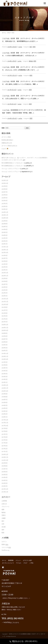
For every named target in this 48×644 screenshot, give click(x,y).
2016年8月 (5, 466)
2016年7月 (5, 469)
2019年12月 (5, 354)
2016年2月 (5, 483)
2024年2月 (5, 241)
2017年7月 (5, 434)
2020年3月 (5, 345)
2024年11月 (5, 215)
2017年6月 (5, 437)
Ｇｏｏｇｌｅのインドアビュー (11, 169)
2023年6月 (5, 261)
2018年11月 (5, 388)
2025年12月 (5, 180)
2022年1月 (5, 296)
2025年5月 (5, 198)
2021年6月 (5, 313)
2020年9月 (5, 333)
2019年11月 (5, 356)
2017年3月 (5, 446)
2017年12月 (5, 420)
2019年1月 (5, 382)
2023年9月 (5, 255)
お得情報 (4, 501)
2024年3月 (5, 238)
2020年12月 (5, 325)
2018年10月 (5, 391)
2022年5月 (5, 287)
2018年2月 (5, 414)
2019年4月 (5, 374)
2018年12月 (5, 385)
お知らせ (4, 504)
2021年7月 (5, 310)
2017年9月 (5, 428)
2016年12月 (5, 454)
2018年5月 (5, 405)
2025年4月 (5, 201)
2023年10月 (5, 253)
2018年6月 (5, 403)
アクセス (19, 563)
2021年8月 (5, 307)
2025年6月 (5, 195)
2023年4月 (5, 267)
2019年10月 (5, 359)
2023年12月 (5, 247)
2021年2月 (5, 319)
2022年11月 (5, 276)
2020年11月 (5, 328)
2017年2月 (5, 449)
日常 (3, 524)
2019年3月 (5, 377)
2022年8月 (5, 281)
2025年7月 (5, 192)
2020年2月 (5, 348)
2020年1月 (5, 351)
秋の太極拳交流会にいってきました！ (13, 163)
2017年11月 (5, 423)
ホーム (4, 33)
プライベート (6, 507)
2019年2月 (5, 379)
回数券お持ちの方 (7, 143)
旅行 (31, 47)
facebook (3, 567)
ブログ (9, 33)
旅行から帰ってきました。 (9, 158)
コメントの (6, 547)
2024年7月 (5, 227)
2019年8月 (5, 365)
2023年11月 (5, 250)
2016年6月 (5, 472)
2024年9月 (5, 221)
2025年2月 (5, 206)
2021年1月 (5, 322)
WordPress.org (5, 550)
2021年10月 (5, 304)
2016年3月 (5, 480)
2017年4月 (5, 443)
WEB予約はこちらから (11, 622)
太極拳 (4, 518)
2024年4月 (5, 235)
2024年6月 (5, 229)
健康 (3, 510)
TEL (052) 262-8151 (13, 618)
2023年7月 (5, 258)
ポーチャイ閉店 (6, 137)
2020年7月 (5, 339)
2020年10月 (5, 330)
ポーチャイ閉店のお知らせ (9, 146)
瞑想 (34, 47)
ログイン (4, 542)
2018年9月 (5, 394)
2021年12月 (5, 299)
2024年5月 (5, 232)
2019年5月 (5, 371)
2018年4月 (5, 408)
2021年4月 (5, 316)
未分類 (4, 527)
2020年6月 (5, 342)
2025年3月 (5, 204)
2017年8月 (5, 431)
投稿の (5, 545)
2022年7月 (5, 284)
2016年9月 (5, 463)
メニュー (18, 560)
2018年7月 (5, 400)
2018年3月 (5, 411)
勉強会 (31, 61)
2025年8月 (5, 189)
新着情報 (11, 560)
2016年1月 (5, 486)
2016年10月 (5, 460)
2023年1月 (5, 270)
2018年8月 (5, 397)
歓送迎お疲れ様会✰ (7, 140)
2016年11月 (5, 457)
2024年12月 (5, 212)
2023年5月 (5, 264)
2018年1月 (5, 417)
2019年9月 (5, 362)
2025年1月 (5, 209)
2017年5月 (5, 440)
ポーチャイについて (8, 563)
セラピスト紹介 (27, 560)
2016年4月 (5, 477)
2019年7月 (5, 368)
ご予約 (31, 563)
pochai (20, 47)
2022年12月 (5, 273)
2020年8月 (5, 336)
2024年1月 (5, 244)
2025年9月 (5, 186)
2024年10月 (5, 218)
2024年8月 (5, 224)
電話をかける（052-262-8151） (24, 642)
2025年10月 (5, 183)
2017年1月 (5, 452)
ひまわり (5, 149)
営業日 (4, 515)
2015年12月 (5, 489)
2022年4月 (5, 290)
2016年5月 (5, 475)
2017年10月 (5, 426)
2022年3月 (5, 293)
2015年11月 (5, 492)
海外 (3, 530)
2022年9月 (5, 278)
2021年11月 (5, 302)
